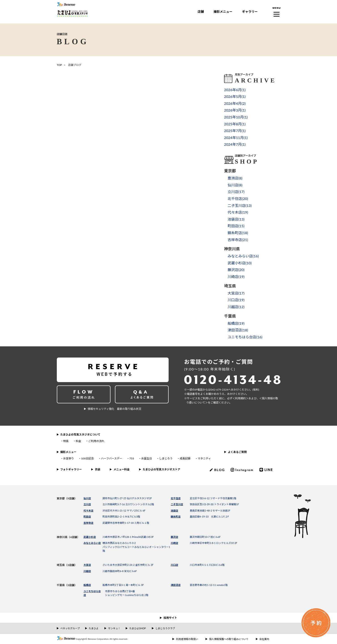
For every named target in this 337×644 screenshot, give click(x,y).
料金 (78, 441)
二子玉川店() (240, 205)
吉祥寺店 (89, 523)
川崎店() (236, 277)
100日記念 (88, 458)
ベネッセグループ (70, 628)
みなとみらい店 (92, 543)
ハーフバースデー (112, 458)
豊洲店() (235, 178)
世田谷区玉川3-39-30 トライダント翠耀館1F (214, 504)
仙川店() (235, 185)
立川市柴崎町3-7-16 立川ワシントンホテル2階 (128, 504)
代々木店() (238, 212)
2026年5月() (235, 96)
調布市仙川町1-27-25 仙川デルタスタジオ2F (127, 498)
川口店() (236, 300)
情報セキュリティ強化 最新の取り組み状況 (114, 409)
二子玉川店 (177, 504)
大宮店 (87, 565)
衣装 (97, 469)
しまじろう (166, 458)
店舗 (201, 12)
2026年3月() (235, 110)
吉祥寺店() (238, 240)
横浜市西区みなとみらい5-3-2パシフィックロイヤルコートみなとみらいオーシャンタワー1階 (136, 547)
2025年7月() (235, 131)
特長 (66, 441)
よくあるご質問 (237, 452)
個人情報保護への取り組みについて (229, 639)
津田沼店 (176, 585)
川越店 (87, 571)
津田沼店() (238, 330)
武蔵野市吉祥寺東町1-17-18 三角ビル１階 (126, 523)
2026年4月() (235, 103)
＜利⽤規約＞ (240, 398)
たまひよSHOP (137, 628)
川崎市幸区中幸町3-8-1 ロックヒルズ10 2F (214, 543)
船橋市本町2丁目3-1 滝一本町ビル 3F (123, 585)
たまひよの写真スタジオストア (161, 469)
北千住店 (176, 498)
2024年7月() (235, 144)
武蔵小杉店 (90, 537)
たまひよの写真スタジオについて (80, 435)
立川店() (236, 192)
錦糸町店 (176, 517)
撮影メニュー (223, 12)
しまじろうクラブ (165, 628)
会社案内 (264, 639)
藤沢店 (175, 537)
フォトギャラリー (71, 469)
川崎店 (175, 543)
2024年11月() (236, 138)
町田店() (236, 226)
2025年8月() (235, 124)
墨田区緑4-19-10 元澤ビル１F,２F (209, 517)
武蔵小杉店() (240, 263)
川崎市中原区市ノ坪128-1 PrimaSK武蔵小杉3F (128, 537)
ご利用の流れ (96, 441)
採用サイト (170, 618)
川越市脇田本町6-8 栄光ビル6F (120, 571)
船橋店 (87, 585)
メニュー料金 (121, 469)
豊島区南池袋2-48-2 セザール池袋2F (210, 510)
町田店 (87, 517)
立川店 (87, 504)
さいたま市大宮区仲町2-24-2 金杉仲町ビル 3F (128, 565)
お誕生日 (146, 458)
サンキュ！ (114, 628)
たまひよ (94, 628)
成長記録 (185, 458)
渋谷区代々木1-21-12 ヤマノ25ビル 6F (124, 510)
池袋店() (236, 219)
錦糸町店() (238, 233)
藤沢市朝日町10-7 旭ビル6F (205, 537)
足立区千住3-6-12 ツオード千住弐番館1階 (213, 498)
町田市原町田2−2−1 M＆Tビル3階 (121, 517)
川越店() (236, 307)
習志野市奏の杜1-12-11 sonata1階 (209, 585)
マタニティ (204, 458)
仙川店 (87, 498)
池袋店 (175, 510)
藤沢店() (236, 270)
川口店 (175, 565)
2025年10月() (236, 117)
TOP (59, 65)
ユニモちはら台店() (245, 337)
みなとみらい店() (243, 256)
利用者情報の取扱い (187, 639)
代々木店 (89, 510)
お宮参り (69, 458)
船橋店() (236, 323)
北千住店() (238, 199)
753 (132, 458)
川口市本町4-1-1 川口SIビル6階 (207, 565)
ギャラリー (250, 12)
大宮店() (236, 293)
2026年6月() (235, 90)
